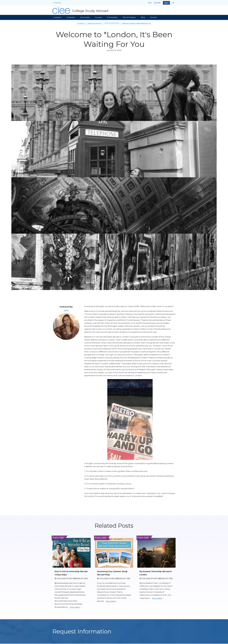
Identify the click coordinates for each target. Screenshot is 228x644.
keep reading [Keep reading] (76, 607)
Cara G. (66, 310)
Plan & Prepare (129, 17)
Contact (153, 17)
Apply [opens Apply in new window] (166, 3)
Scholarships (112, 17)
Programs (71, 17)
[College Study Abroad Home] (81, 10)
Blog (143, 17)
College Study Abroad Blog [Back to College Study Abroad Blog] (112, 23)
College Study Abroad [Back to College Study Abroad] (93, 23)
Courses (98, 17)
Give (150, 3)
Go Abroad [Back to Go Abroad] (80, 23)
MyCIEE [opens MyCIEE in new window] (157, 3)
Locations (57, 17)
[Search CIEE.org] (173, 3)
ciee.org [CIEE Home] (57, 3)
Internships (85, 17)
